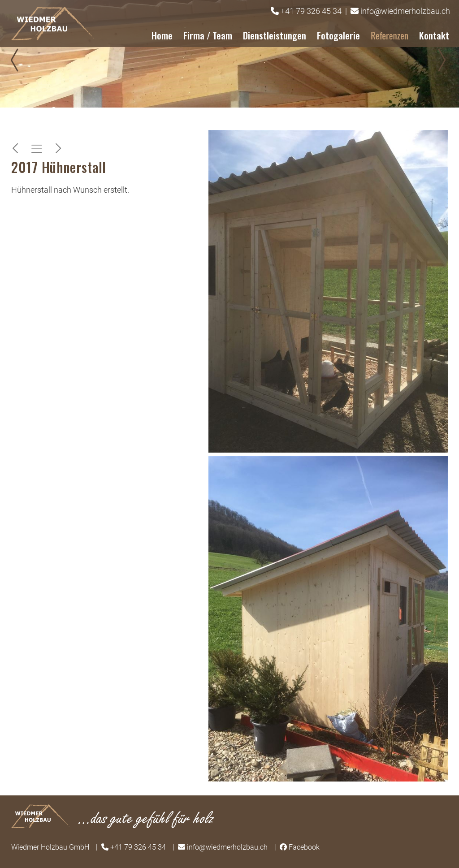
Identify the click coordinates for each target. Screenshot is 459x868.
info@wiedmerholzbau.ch (405, 11)
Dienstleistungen (275, 35)
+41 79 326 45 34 (311, 11)
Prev (18, 60)
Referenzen (390, 35)
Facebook (304, 847)
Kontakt (434, 35)
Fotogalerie (338, 35)
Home (162, 35)
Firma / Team (208, 35)
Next (441, 60)
